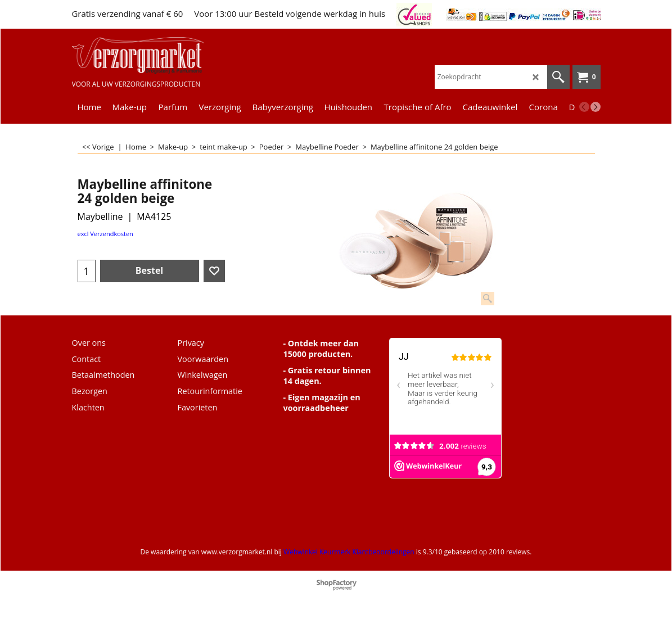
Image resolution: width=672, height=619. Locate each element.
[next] (596, 107)
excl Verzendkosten (105, 234)
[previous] (584, 107)
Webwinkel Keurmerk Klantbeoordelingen (349, 552)
